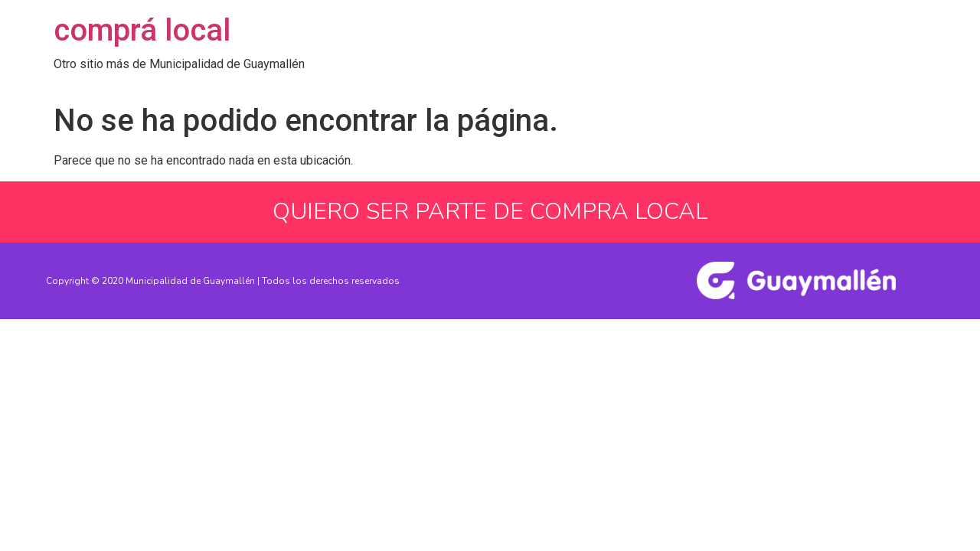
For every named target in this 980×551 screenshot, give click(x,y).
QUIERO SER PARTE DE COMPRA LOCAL (490, 212)
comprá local (142, 30)
